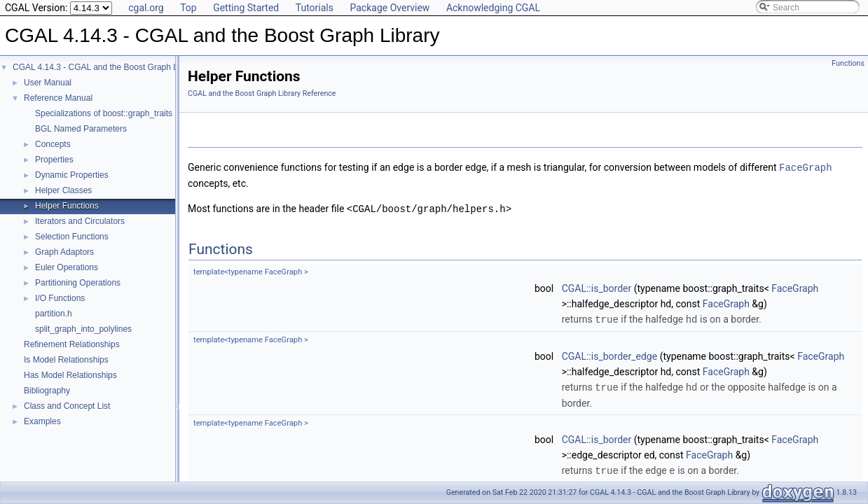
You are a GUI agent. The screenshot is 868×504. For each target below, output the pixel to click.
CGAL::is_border (597, 287)
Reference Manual (58, 98)
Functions (848, 63)
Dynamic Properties (72, 175)
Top (188, 8)
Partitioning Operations (78, 283)
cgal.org (146, 8)
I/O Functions (60, 298)
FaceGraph (806, 167)
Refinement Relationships (72, 344)
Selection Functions (72, 237)
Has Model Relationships (70, 375)
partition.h (54, 314)
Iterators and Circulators (80, 221)
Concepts (53, 144)
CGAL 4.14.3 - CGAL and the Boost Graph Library (106, 67)
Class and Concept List (67, 406)
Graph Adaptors (64, 252)
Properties (54, 160)
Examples (42, 421)
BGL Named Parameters (81, 129)
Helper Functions (67, 206)
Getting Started (246, 8)
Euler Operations (67, 267)
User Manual (48, 83)
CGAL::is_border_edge (610, 354)
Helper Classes (63, 190)
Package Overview (390, 8)
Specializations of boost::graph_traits (104, 113)
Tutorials (315, 8)
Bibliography (47, 391)
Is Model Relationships (66, 360)
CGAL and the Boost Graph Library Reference (262, 93)
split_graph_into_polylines (83, 329)
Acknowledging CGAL (493, 8)
